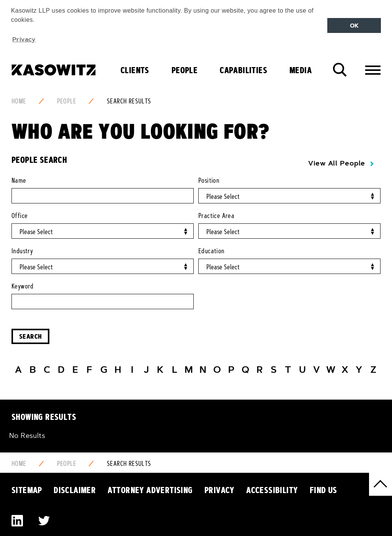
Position (209, 180)
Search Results (129, 101)
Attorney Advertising (150, 490)
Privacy (220, 490)
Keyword (23, 286)
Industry (22, 251)
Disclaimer (75, 490)
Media (301, 70)
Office (20, 216)
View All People (337, 163)
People (185, 70)
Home (19, 101)
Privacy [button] (24, 39)
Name (19, 180)
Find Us (323, 490)
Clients (135, 70)
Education (212, 251)
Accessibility (272, 490)
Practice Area (216, 216)
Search (30, 336)
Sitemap (27, 490)
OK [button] (354, 26)
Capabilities (243, 70)
